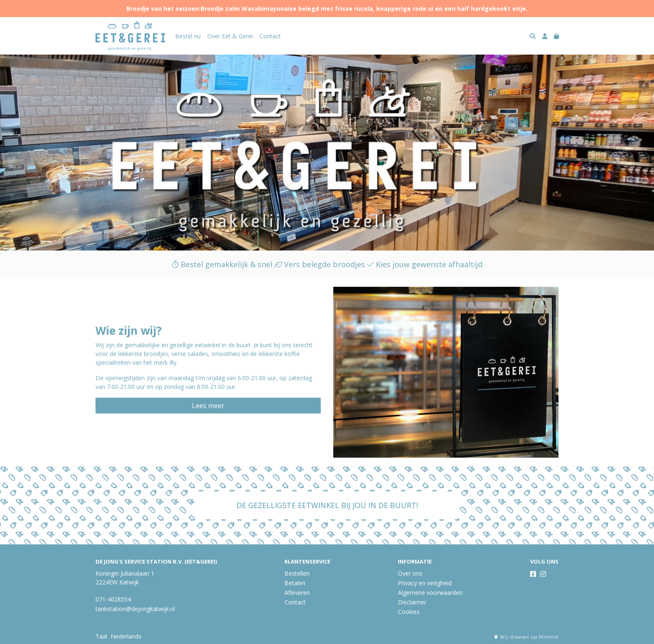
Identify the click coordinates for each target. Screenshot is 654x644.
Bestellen (297, 573)
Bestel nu (188, 36)
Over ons (410, 573)
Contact (270, 36)
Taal (101, 636)
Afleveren (297, 593)
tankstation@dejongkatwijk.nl (135, 609)
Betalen (295, 583)
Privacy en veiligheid (425, 583)
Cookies (409, 612)
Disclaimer (412, 602)
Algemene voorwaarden (430, 593)
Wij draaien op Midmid (526, 637)
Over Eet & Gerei (230, 36)
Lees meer (208, 406)
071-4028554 (113, 599)
